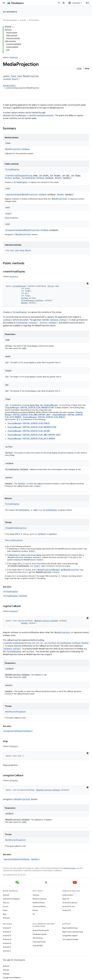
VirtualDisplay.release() (26, 323)
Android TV (67, 910)
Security (6, 903)
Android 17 (7, 928)
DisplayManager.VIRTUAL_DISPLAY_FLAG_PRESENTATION (30, 408)
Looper (37, 486)
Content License (69, 868)
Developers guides (40, 934)
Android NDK (38, 946)
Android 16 (7, 932)
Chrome (6, 970)
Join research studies (70, 939)
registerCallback (13, 195)
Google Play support (70, 936)
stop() (32, 551)
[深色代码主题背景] (88, 283)
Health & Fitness (39, 903)
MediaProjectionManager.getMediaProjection (58, 570)
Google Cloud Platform (12, 978)
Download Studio (39, 942)
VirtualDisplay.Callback (33, 178)
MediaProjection (59, 199)
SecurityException (14, 540)
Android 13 (7, 943)
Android (6, 895)
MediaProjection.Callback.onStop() (24, 557)
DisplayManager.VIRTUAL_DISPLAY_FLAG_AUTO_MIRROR (31, 439)
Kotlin (79, 69)
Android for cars (69, 906)
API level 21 (14, 57)
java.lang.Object (9, 86)
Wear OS (66, 899)
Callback (8, 320)
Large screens (68, 895)
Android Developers (10, 20)
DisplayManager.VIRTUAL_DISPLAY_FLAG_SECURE (29, 431)
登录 (88, 3)
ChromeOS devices (70, 903)
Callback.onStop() (59, 320)
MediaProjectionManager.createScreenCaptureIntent (28, 115)
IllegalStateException (16, 528)
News (5, 910)
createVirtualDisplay (15, 176)
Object (15, 79)
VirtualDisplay (12, 169)
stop (7, 214)
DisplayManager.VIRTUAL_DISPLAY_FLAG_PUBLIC (44, 417)
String (29, 176)
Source (6, 906)
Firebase (6, 974)
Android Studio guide (41, 930)
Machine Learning (39, 899)
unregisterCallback (14, 230)
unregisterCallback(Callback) (18, 731)
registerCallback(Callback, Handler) (22, 859)
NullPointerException (16, 712)
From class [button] (19, 250)
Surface (8, 178)
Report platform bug (70, 928)
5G (34, 914)
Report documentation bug (73, 932)
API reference (10, 12)
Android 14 (7, 939)
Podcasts (6, 918)
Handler (59, 178)
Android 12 (7, 947)
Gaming (36, 895)
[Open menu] (4, 3)
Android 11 (7, 951)
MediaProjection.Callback (17, 149)
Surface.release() (49, 323)
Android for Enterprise (11, 899)
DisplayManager (51, 405)
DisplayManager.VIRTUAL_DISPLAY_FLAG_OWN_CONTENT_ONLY (44, 413)
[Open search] (59, 3)
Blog (5, 914)
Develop (23, 20)
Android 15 (7, 936)
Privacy (35, 910)
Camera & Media (39, 906)
